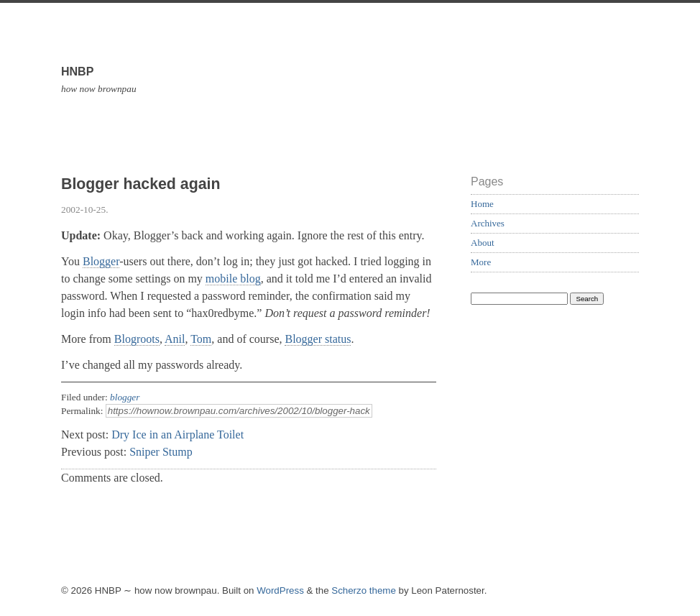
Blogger (101, 261)
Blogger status (318, 339)
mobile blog (233, 279)
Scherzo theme (364, 590)
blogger (125, 397)
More (481, 262)
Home (482, 204)
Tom (201, 339)
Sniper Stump (161, 452)
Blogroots (137, 339)
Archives (488, 223)
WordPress (280, 590)
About (483, 243)
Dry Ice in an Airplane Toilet (178, 435)
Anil (175, 339)
